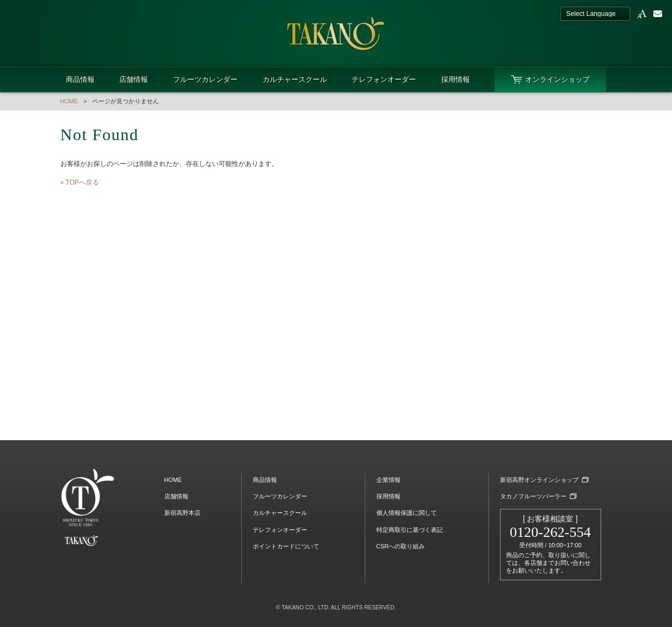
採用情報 (456, 79)
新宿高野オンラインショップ (539, 480)
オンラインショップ (557, 79)
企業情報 (388, 480)
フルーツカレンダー (205, 79)
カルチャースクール (295, 79)
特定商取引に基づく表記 (410, 530)
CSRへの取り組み (401, 546)
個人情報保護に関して (407, 513)
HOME (69, 101)
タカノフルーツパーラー (533, 496)
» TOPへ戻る (80, 182)
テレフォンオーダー (384, 79)
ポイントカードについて (286, 546)
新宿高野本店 (182, 513)
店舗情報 (134, 79)
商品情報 (80, 79)
